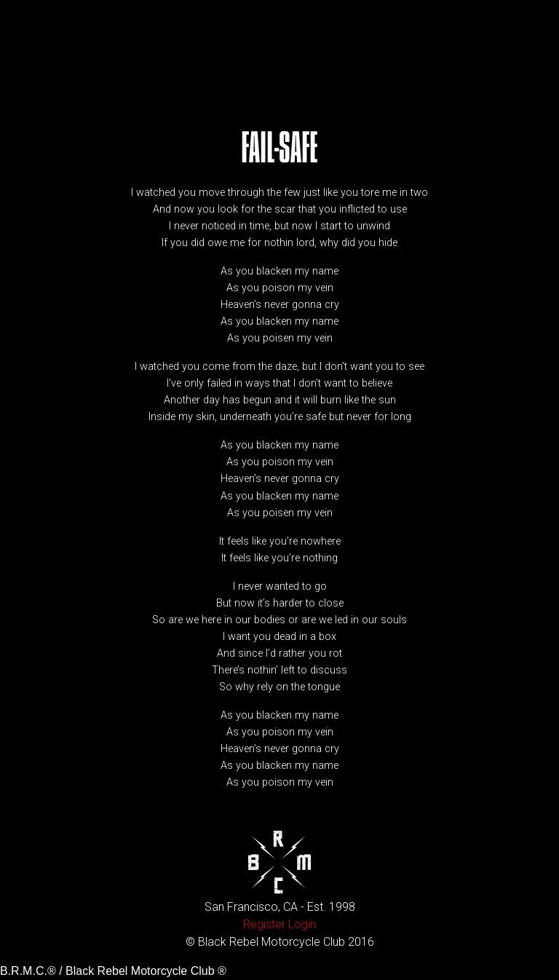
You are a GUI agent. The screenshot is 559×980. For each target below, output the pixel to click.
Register (264, 924)
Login (302, 924)
